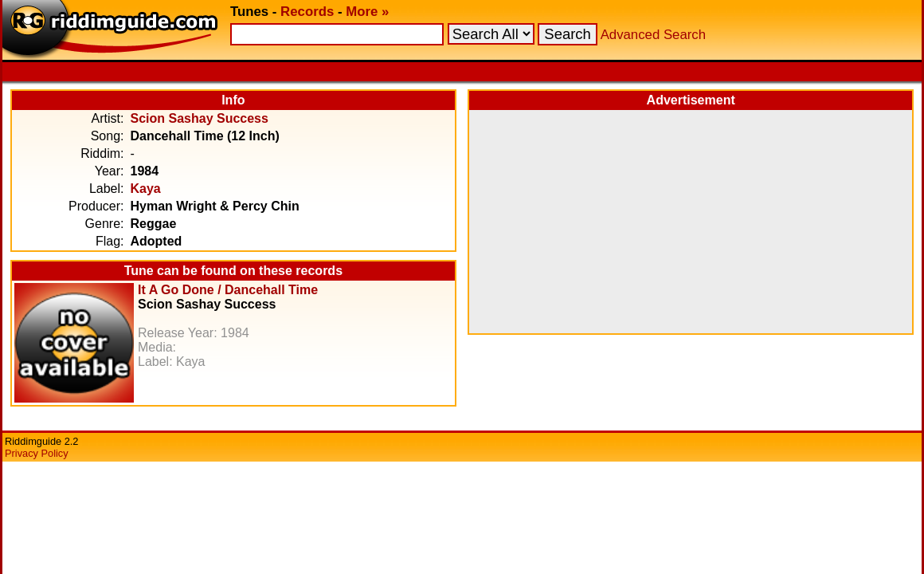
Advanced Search (653, 35)
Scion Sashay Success (199, 118)
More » (367, 12)
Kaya (145, 189)
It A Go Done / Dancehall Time (228, 290)
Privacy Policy (37, 453)
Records (307, 12)
